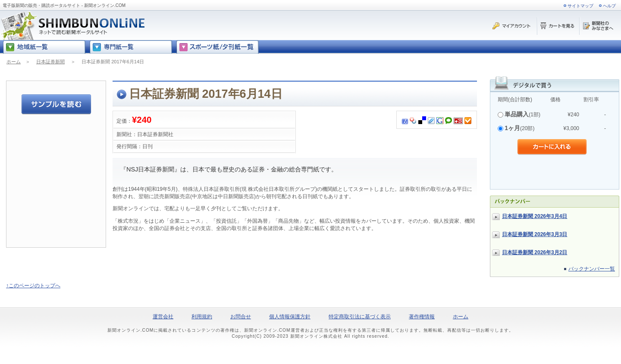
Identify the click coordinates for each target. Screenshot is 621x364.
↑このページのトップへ (33, 286)
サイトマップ (580, 6)
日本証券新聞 (50, 62)
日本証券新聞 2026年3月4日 (535, 216)
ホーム (14, 62)
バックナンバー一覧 (592, 269)
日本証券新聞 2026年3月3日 (535, 234)
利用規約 (202, 317)
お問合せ (241, 317)
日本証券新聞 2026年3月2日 (535, 252)
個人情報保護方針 (290, 317)
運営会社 (163, 317)
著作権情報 (422, 317)
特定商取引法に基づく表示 (360, 317)
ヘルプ (609, 6)
